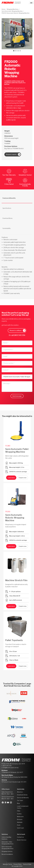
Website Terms (7, 864)
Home (3, 9)
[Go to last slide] (5, 34)
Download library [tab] (8, 218)
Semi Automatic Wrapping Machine (12, 11)
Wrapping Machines (13, 9)
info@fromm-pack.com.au (11, 768)
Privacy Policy (18, 864)
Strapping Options (7, 851)
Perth (19, 825)
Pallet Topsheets (14, 640)
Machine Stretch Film (16, 580)
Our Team (20, 800)
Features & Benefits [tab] (9, 198)
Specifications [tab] (7, 208)
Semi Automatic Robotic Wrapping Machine (15, 518)
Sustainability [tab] (7, 228)
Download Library (22, 795)
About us (20, 792)
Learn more (11, 478)
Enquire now (23, 478)
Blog (18, 803)
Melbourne (20, 817)
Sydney (19, 814)
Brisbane (20, 819)
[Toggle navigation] (31, 3)
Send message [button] (17, 396)
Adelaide (20, 822)
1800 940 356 (20, 335)
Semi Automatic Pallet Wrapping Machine (17, 450)
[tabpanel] (17, 263)
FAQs (19, 811)
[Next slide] (29, 34)
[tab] (14, 51)
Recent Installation (7, 854)
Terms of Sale (27, 864)
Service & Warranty (23, 798)
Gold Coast (20, 828)
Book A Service (22, 840)
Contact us (20, 837)
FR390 (8, 512)
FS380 (8, 446)
